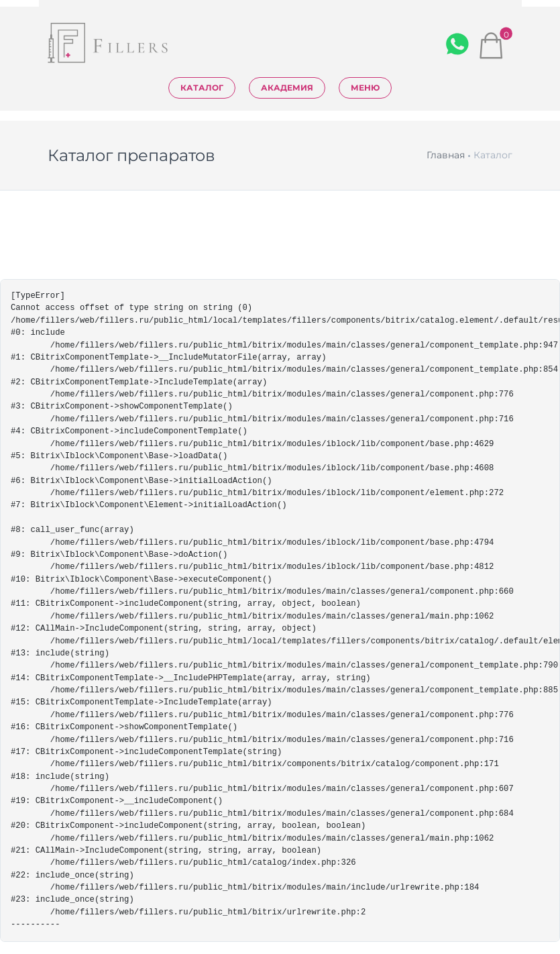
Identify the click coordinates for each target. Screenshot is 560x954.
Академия (287, 88)
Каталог (202, 88)
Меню (365, 88)
